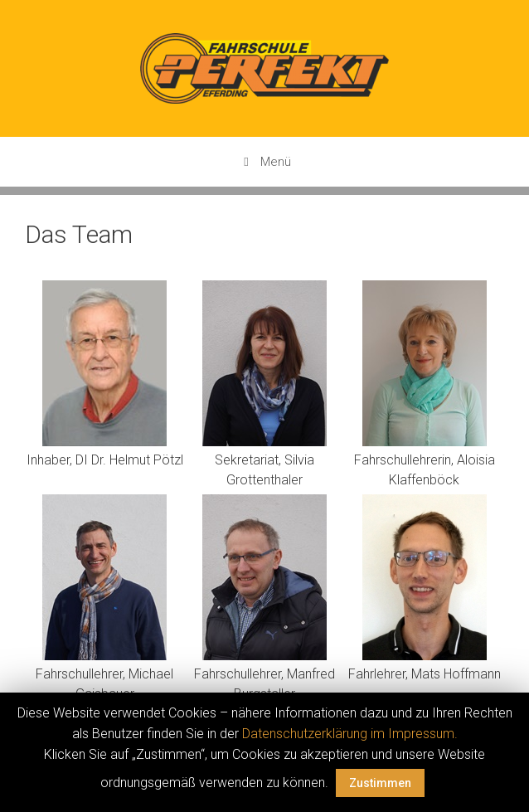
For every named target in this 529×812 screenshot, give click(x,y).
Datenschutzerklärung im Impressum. (350, 734)
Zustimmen (380, 783)
